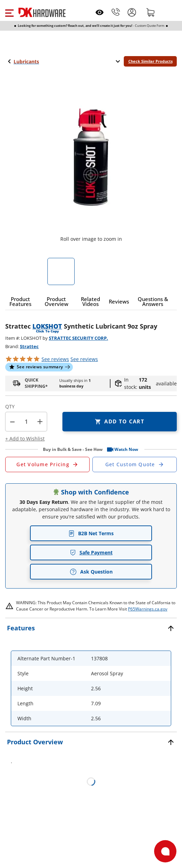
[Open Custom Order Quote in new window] (135, 464)
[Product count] (26, 422)
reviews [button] (84, 359)
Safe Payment (91, 552)
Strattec (29, 346)
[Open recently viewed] (100, 12)
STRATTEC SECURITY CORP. (78, 338)
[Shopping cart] (151, 12)
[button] (9, 12)
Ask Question (91, 572)
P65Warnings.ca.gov (148, 609)
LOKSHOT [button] (47, 326)
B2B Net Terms (91, 533)
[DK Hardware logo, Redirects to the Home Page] (42, 12)
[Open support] (165, 851)
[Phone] (116, 12)
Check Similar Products (150, 61)
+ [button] (40, 421)
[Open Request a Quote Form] (47, 464)
